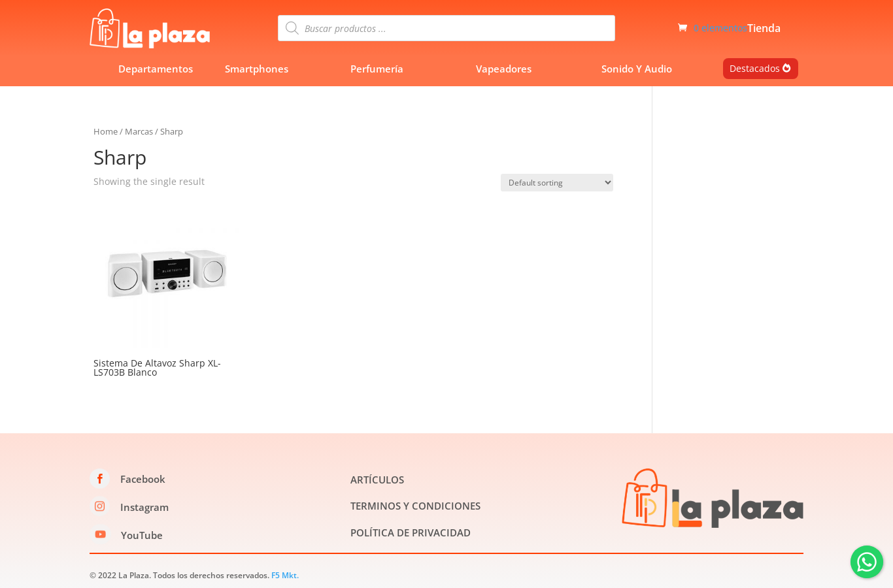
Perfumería (377, 69)
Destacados (755, 68)
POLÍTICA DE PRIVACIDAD (411, 532)
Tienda (764, 29)
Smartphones (257, 69)
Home (106, 131)
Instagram (144, 507)
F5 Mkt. (285, 575)
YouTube (142, 535)
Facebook (143, 479)
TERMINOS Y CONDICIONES (415, 506)
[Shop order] (557, 183)
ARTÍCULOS (377, 480)
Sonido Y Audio (637, 69)
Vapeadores (504, 69)
